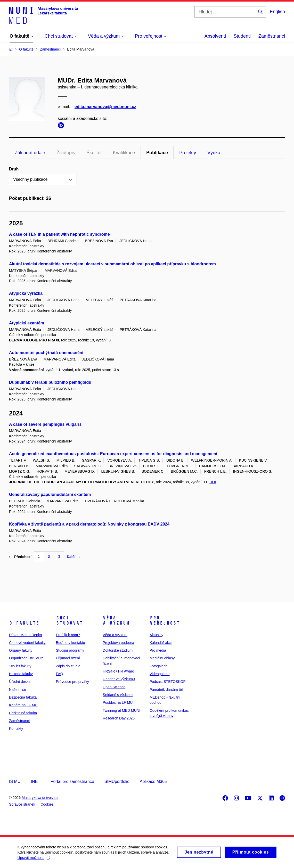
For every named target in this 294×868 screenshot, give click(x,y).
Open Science (114, 687)
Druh (14, 169)
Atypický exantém (27, 323)
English (277, 12)
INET (35, 781)
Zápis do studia (68, 666)
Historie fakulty (21, 674)
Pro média (158, 650)
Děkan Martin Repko (26, 635)
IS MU (15, 781)
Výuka (214, 153)
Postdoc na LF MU (118, 702)
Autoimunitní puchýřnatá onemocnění (46, 353)
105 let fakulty (20, 666)
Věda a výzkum (116, 620)
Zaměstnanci (272, 36)
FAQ (60, 674)
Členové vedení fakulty (27, 643)
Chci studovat (69, 620)
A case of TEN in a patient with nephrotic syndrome (59, 234)
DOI (213, 482)
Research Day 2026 (119, 718)
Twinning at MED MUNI (121, 710)
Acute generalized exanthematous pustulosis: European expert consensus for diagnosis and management (113, 454)
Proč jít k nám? (68, 635)
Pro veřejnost (165, 620)
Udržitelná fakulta (23, 713)
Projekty (188, 153)
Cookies (47, 804)
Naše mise (18, 690)
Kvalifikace (124, 153)
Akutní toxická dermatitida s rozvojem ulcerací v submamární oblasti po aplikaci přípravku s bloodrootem (112, 264)
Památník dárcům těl (166, 690)
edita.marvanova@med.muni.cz (105, 107)
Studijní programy (70, 650)
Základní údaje (30, 153)
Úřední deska (20, 682)
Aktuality (156, 635)
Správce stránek (22, 804)
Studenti (242, 36)
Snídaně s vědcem (118, 695)
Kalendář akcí (161, 643)
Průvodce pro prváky (72, 682)
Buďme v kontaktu (71, 643)
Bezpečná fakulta (23, 697)
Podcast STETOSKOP (168, 682)
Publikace (157, 153)
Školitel (94, 153)
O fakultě (24, 623)
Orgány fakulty (21, 650)
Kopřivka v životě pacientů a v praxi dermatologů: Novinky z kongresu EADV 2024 (89, 524)
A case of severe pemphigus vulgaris (45, 424)
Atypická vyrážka (26, 293)
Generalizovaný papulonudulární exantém (50, 494)
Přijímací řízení (68, 658)
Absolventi (215, 36)
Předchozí (20, 557)
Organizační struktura (26, 658)
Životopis (66, 153)
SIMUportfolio (117, 781)
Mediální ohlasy (162, 658)
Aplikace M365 (153, 781)
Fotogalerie (159, 666)
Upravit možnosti (34, 859)
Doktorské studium (118, 650)
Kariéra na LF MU (23, 705)
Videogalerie (160, 674)
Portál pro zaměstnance (72, 781)
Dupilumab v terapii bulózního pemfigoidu (50, 382)
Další (74, 557)
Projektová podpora (118, 643)
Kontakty (16, 728)
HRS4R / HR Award (118, 671)
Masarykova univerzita (40, 798)
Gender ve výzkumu (119, 679)
